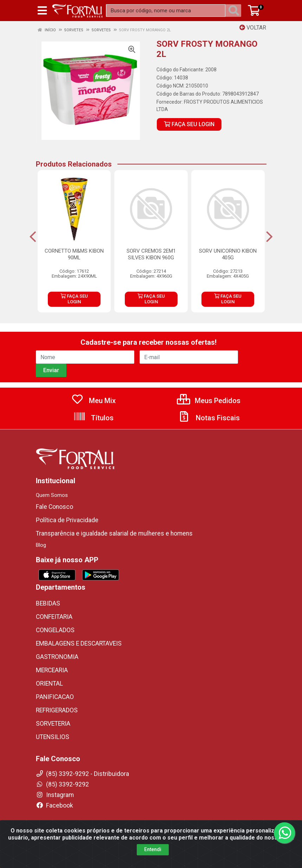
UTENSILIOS (53, 737)
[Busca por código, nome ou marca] (166, 11)
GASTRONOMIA (57, 657)
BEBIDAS (48, 603)
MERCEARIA (52, 670)
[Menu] (42, 11)
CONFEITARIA (54, 617)
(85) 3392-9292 (62, 784)
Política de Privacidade (67, 520)
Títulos (93, 418)
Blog (41, 545)
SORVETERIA (53, 724)
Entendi (153, 853)
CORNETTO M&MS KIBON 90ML (74, 254)
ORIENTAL (49, 684)
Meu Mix (93, 401)
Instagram (55, 795)
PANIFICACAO (55, 697)
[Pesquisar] (235, 11)
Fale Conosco (54, 507)
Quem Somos (52, 495)
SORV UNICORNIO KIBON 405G (228, 254)
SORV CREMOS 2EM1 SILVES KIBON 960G (151, 254)
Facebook (54, 805)
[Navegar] (33, 237)
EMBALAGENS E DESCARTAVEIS (79, 643)
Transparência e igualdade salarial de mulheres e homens (114, 533)
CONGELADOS (55, 630)
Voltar (253, 28)
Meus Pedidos (209, 401)
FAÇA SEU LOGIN (189, 124)
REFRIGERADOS (57, 710)
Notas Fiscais (209, 418)
